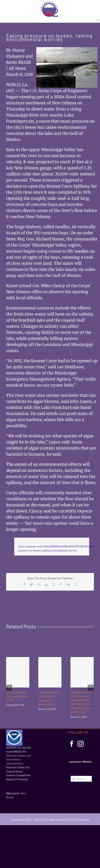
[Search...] (81, 779)
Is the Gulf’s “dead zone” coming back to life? (17, 696)
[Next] (91, 688)
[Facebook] (72, 744)
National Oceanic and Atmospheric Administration (18, 759)
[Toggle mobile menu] (98, 20)
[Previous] (9, 688)
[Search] (74, 779)
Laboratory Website (80, 762)
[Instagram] (81, 744)
